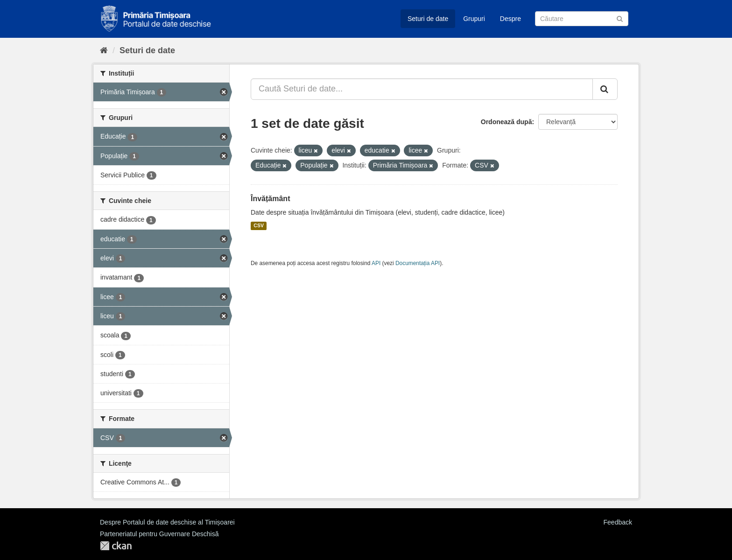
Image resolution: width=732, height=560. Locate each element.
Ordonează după (507, 122)
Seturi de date (428, 19)
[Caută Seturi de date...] (422, 89)
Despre (510, 19)
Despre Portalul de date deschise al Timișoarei (167, 522)
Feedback (618, 522)
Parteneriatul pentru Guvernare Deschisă (159, 534)
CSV (259, 226)
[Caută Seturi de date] (582, 19)
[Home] (104, 50)
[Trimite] (620, 18)
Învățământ (270, 199)
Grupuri (474, 19)
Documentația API (418, 263)
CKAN (116, 546)
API (376, 263)
